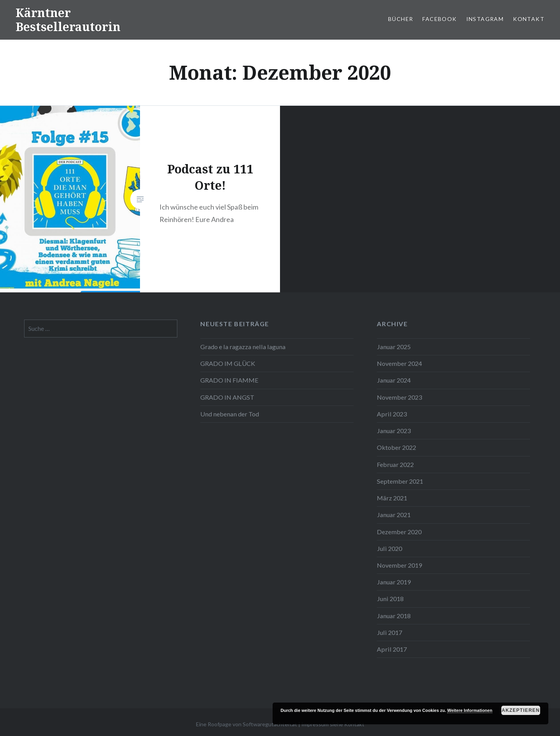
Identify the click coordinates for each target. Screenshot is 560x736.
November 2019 (399, 565)
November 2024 (399, 363)
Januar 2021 (394, 515)
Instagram (485, 19)
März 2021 (392, 498)
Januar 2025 (394, 347)
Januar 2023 (394, 431)
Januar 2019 (394, 582)
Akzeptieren (521, 710)
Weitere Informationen (470, 710)
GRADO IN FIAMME (229, 380)
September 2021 (400, 481)
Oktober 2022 (396, 447)
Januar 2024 (394, 380)
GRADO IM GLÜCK (228, 363)
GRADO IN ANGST (227, 397)
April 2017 (392, 649)
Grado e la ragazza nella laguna (243, 347)
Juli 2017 (389, 632)
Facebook (439, 19)
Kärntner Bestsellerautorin (68, 20)
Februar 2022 (395, 464)
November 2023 (399, 397)
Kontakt (529, 19)
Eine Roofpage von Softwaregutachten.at (247, 724)
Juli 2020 (389, 548)
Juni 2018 (390, 599)
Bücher (401, 19)
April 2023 (392, 414)
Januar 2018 (394, 616)
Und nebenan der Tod (230, 414)
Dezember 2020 (399, 532)
